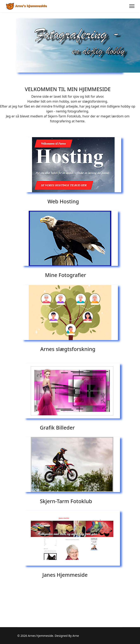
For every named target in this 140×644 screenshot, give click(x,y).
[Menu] (132, 6)
